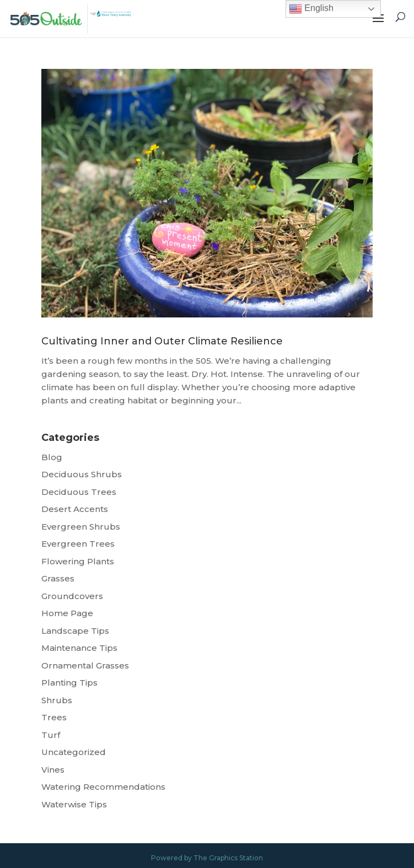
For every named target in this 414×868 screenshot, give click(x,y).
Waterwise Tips (74, 804)
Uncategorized (74, 752)
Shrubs (57, 700)
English (311, 9)
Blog (52, 457)
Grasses (58, 578)
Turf (51, 735)
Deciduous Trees (79, 492)
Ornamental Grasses (85, 665)
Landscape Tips (75, 631)
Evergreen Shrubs (81, 527)
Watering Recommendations (103, 787)
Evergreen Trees (78, 544)
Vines (53, 770)
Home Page (67, 613)
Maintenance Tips (79, 648)
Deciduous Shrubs (82, 474)
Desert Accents (75, 509)
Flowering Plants (78, 561)
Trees (54, 717)
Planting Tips (69, 683)
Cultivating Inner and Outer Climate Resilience (162, 341)
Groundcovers (72, 596)
